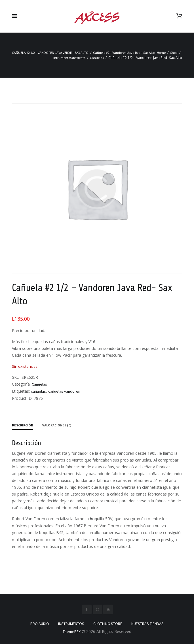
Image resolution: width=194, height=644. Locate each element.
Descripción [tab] (23, 425)
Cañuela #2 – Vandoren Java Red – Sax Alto (124, 53)
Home (161, 53)
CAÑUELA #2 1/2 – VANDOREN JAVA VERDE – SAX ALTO (50, 53)
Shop (174, 53)
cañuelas (38, 391)
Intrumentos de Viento (69, 58)
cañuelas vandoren (64, 391)
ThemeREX (72, 632)
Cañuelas (97, 58)
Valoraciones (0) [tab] (57, 425)
